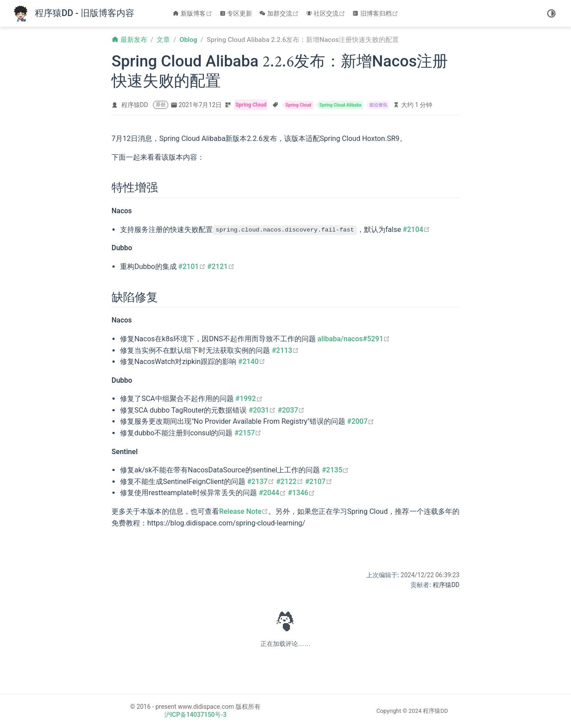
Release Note (244, 511)
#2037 (291, 410)
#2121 (221, 267)
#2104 (416, 230)
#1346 (301, 493)
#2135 (335, 470)
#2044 (272, 493)
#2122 (290, 482)
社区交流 (327, 13)
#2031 (262, 410)
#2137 (261, 482)
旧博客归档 (376, 13)
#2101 (192, 267)
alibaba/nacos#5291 (354, 339)
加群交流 (280, 13)
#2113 (285, 350)
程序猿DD (135, 105)
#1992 (249, 399)
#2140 (252, 362)
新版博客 (193, 13)
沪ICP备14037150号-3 (195, 715)
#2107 (319, 482)
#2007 (361, 421)
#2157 (248, 433)
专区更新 (236, 13)
